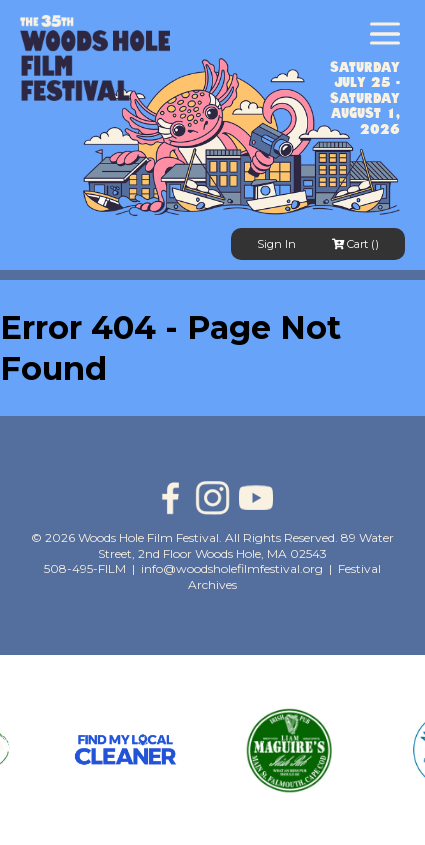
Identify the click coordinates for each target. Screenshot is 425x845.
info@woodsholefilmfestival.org (232, 568)
